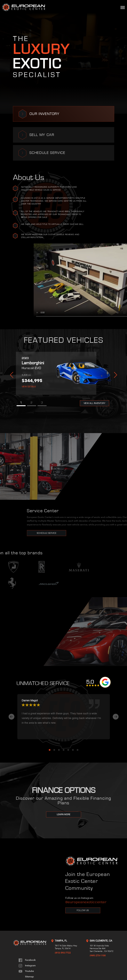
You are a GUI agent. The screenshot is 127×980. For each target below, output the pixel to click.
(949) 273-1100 (98, 956)
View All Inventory (94, 403)
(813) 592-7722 (63, 953)
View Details (29, 387)
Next (116, 375)
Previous (12, 375)
